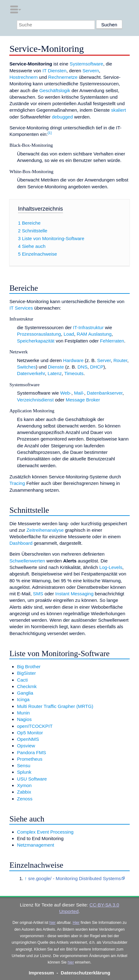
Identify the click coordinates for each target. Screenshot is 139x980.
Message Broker (83, 400)
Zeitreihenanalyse (45, 530)
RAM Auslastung (94, 334)
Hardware (73, 360)
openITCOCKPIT (35, 726)
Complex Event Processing (45, 832)
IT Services (21, 308)
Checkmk (27, 686)
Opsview (26, 746)
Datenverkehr (31, 373)
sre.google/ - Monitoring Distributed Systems (75, 878)
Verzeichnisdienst (35, 400)
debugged (62, 117)
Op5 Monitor (30, 733)
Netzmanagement (36, 845)
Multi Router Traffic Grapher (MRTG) (55, 706)
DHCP (97, 367)
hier (52, 923)
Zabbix (24, 792)
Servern (91, 71)
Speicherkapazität (36, 341)
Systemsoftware (87, 64)
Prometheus (30, 759)
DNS (83, 367)
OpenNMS (28, 739)
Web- (66, 393)
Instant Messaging (74, 594)
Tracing (17, 483)
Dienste (56, 367)
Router (120, 360)
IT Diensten (54, 71)
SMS (38, 594)
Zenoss (25, 799)
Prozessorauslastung (39, 334)
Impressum (41, 973)
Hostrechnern (23, 77)
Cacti (22, 680)
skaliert (119, 110)
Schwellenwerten (27, 561)
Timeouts (74, 373)
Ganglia (25, 693)
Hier (76, 923)
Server (104, 360)
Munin (23, 713)
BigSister (27, 673)
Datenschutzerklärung (86, 973)
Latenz (55, 373)
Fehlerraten (112, 341)
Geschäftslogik (55, 90)
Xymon (24, 785)
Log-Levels (111, 567)
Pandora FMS (32, 752)
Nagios (24, 719)
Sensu (24, 765)
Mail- (79, 393)
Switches (27, 367)
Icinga (23, 699)
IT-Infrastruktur (88, 327)
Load (69, 334)
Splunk (24, 772)
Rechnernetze (63, 77)
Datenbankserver (105, 393)
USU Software (32, 779)
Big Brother (29, 667)
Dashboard (21, 543)
